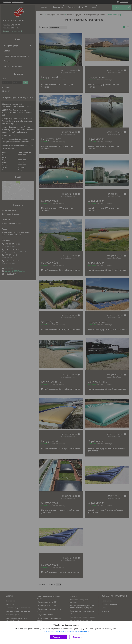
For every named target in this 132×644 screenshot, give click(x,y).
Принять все (58, 637)
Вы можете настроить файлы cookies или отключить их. (65, 631)
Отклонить (77, 637)
